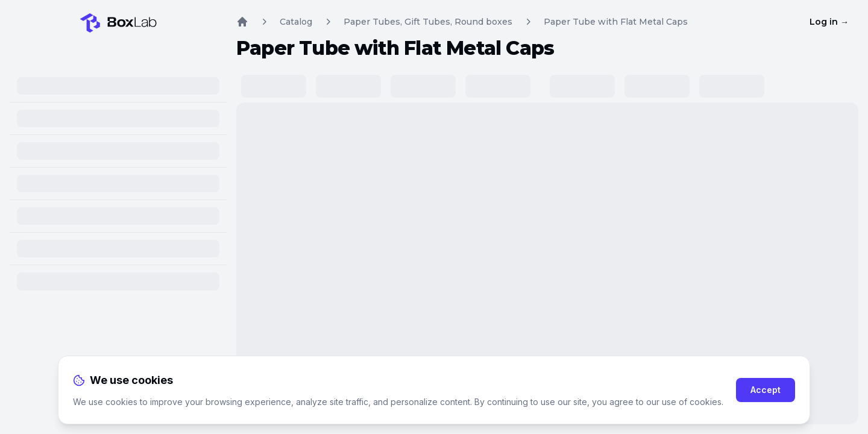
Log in (829, 22)
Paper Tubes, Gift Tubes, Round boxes (428, 22)
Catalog (296, 22)
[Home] (118, 19)
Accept (766, 390)
